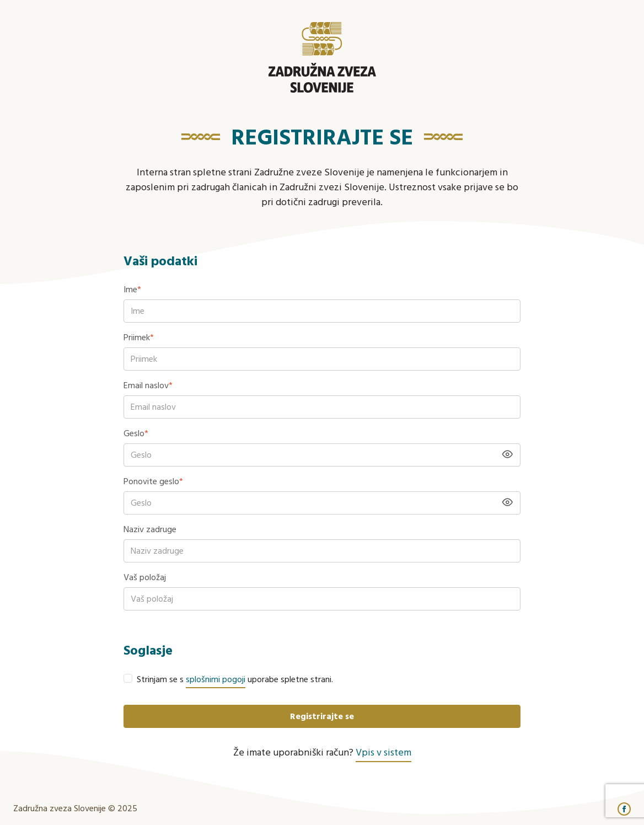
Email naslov (148, 386)
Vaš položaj (145, 578)
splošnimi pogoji (216, 680)
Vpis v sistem (383, 753)
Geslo (136, 434)
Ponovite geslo (153, 482)
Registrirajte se (322, 717)
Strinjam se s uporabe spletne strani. (235, 680)
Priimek (139, 338)
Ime (132, 290)
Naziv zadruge (150, 530)
